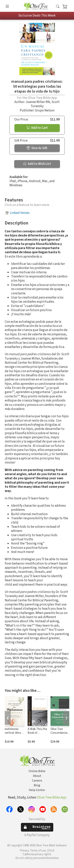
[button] (58, 7)
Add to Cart (37, 128)
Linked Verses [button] (20, 213)
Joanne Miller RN (38, 102)
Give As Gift (37, 148)
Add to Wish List (37, 164)
